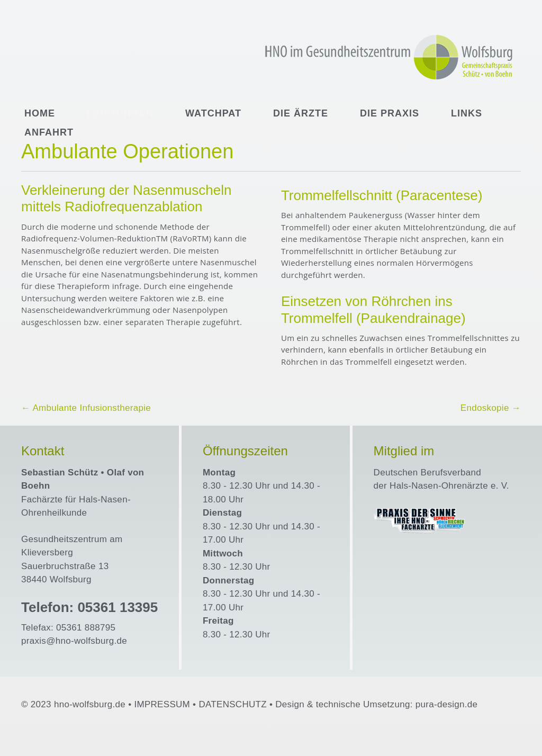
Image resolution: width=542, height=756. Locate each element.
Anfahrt (49, 132)
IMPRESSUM (162, 704)
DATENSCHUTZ (233, 704)
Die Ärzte (301, 113)
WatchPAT (213, 113)
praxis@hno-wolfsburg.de (74, 641)
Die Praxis (390, 113)
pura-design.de (447, 704)
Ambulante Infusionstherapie (86, 408)
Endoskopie (491, 408)
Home (40, 113)
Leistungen (120, 113)
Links (467, 113)
